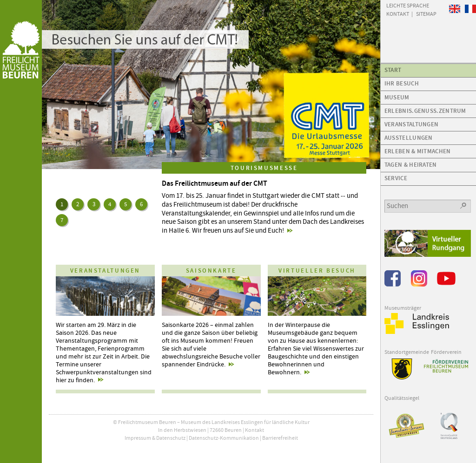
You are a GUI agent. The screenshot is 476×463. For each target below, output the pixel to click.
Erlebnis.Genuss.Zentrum (425, 111)
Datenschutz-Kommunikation (224, 438)
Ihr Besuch (402, 83)
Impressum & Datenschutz (155, 438)
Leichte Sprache (408, 5)
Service (396, 178)
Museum (397, 97)
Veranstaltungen (412, 124)
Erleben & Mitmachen (418, 151)
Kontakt (255, 430)
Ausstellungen (409, 138)
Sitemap (426, 13)
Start (393, 70)
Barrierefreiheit (280, 438)
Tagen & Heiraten (411, 165)
